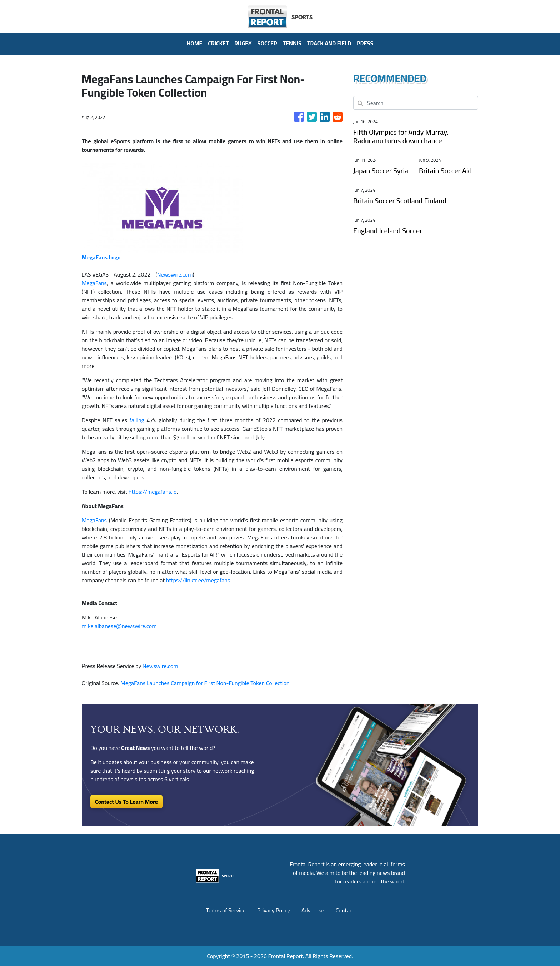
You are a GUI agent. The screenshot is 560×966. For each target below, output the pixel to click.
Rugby (243, 43)
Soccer (267, 43)
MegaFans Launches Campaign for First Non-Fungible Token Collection (206, 683)
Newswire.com (175, 274)
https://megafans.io (153, 492)
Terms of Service (226, 910)
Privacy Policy (274, 910)
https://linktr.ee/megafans (198, 580)
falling (137, 420)
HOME (195, 43)
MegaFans (94, 283)
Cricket (218, 43)
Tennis (292, 43)
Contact (345, 910)
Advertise (313, 910)
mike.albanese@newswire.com (119, 626)
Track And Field (329, 43)
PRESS (365, 43)
